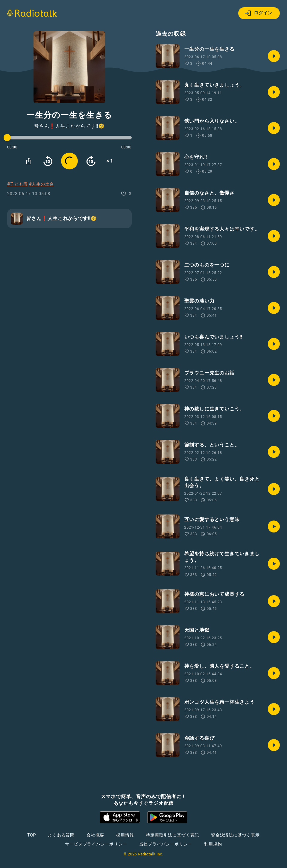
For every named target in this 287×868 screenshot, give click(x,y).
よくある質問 (61, 835)
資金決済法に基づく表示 (235, 835)
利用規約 (213, 844)
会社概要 (95, 835)
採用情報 (125, 835)
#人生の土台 (41, 184)
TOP (32, 835)
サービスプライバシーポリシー (96, 844)
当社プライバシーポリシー (166, 844)
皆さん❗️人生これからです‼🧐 (69, 126)
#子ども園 (18, 184)
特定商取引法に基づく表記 (172, 835)
